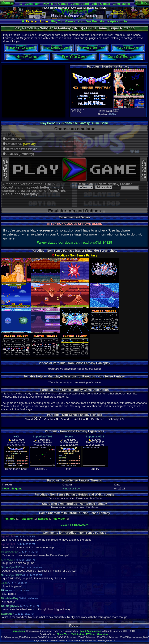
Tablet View (78, 634)
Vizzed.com (32, 4)
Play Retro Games (55, 4)
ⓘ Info (142, 3)
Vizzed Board (80, 4)
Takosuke (27, 519)
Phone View (63, 634)
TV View (90, 634)
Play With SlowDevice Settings (5, 169)
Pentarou (9, 519)
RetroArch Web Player (21, 149)
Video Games (101, 4)
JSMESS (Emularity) (20, 154)
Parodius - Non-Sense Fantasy (76, 255)
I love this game (12, 489)
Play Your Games (63, 21)
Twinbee (43, 519)
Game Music (121, 4)
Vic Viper (59, 519)
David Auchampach (90, 631)
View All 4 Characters (74, 525)
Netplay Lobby (118, 21)
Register (32, 21)
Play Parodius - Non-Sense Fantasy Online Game (74, 123)
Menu (7, 3)
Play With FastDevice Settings (144, 169)
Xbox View (102, 634)
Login (44, 21)
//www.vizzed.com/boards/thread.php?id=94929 (74, 243)
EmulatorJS (14, 139)
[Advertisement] (34, 91)
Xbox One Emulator (91, 21)
